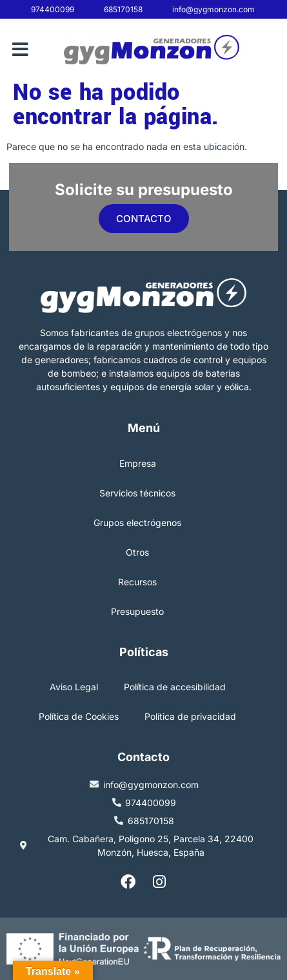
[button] (20, 50)
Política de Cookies (79, 716)
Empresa (138, 463)
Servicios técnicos (137, 493)
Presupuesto (137, 611)
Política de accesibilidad (175, 687)
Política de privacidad (190, 716)
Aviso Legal (74, 687)
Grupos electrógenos (137, 523)
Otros (137, 552)
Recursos (137, 582)
